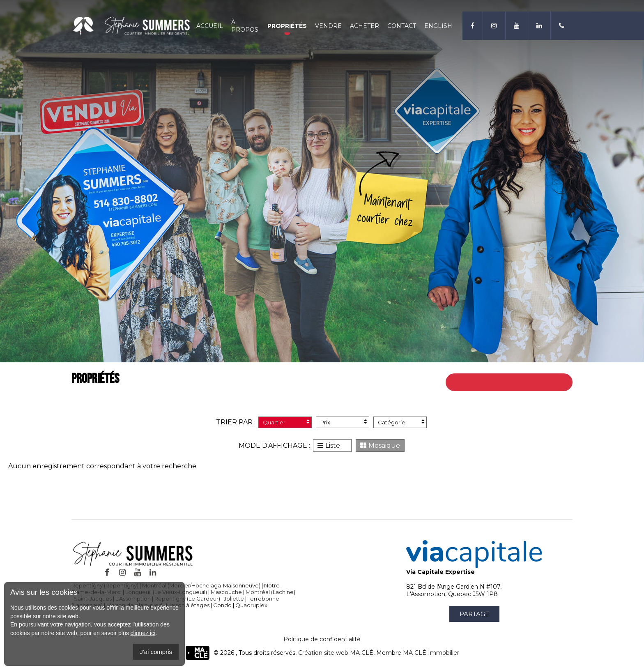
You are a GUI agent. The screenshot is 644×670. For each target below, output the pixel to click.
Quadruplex (251, 605)
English (438, 26)
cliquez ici (143, 633)
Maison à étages (188, 605)
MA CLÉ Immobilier (431, 653)
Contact (402, 26)
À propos (245, 26)
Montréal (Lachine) (270, 592)
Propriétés (287, 26)
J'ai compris (156, 652)
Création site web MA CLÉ (336, 653)
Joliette (234, 599)
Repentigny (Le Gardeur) (187, 599)
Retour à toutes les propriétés (519, 382)
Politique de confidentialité (322, 639)
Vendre (328, 26)
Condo (222, 605)
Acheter (365, 26)
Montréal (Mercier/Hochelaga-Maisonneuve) (201, 585)
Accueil (210, 26)
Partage (474, 614)
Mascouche (226, 592)
